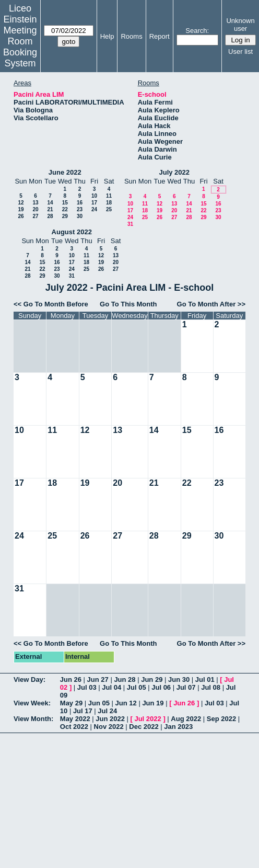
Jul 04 (111, 687)
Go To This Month (128, 304)
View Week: (32, 703)
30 (80, 216)
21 (50, 209)
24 (94, 209)
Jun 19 (153, 703)
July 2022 (174, 172)
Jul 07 (186, 687)
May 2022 (75, 719)
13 (35, 203)
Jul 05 (137, 687)
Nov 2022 (109, 727)
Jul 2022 (148, 719)
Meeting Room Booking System (20, 47)
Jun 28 (125, 679)
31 (130, 224)
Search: (197, 31)
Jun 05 (99, 703)
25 (109, 209)
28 (50, 216)
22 (65, 209)
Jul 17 (83, 711)
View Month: (33, 719)
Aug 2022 (186, 719)
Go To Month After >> (211, 304)
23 (80, 209)
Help (107, 36)
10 (94, 196)
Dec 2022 (144, 727)
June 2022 (65, 172)
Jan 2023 (178, 727)
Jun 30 (179, 679)
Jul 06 (161, 687)
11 (109, 196)
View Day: (30, 679)
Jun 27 (98, 679)
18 (109, 203)
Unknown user (240, 25)
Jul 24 (107, 711)
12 (21, 203)
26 (21, 216)
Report (160, 36)
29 (65, 216)
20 (35, 209)
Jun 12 (126, 703)
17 (94, 203)
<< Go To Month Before (51, 304)
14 (50, 203)
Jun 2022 (110, 719)
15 (65, 203)
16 (80, 203)
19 (21, 209)
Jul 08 (211, 687)
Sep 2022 (221, 719)
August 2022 (72, 232)
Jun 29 (152, 679)
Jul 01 (205, 679)
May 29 (71, 703)
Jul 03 (87, 687)
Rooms (131, 36)
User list (240, 52)
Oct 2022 (74, 727)
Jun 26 (71, 679)
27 (35, 216)
